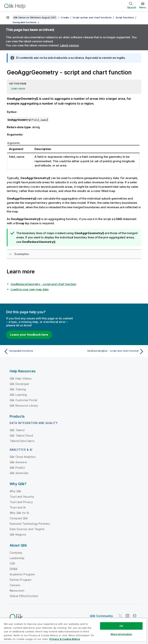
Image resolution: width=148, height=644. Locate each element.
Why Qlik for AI (19, 513)
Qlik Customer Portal (23, 400)
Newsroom (17, 591)
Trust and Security (22, 497)
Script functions (125, 17)
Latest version (69, 45)
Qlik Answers (18, 462)
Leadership (17, 558)
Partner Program (21, 580)
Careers (15, 585)
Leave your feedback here (29, 335)
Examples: (22, 254)
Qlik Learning (18, 395)
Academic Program (22, 574)
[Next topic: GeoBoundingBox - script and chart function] (110, 351)
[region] (73, 631)
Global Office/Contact (24, 596)
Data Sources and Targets (27, 529)
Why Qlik (15, 491)
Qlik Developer (19, 384)
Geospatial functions (25, 22)
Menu (143, 7)
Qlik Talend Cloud (21, 435)
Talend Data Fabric (22, 441)
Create (65, 17)
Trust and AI (18, 507)
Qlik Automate (19, 473)
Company (16, 553)
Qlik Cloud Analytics (23, 457)
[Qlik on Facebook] (135, 616)
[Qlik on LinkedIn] (127, 616)
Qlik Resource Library (24, 406)
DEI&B (13, 569)
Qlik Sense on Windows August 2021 (35, 17)
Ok (121, 626)
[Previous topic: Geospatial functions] (38, 351)
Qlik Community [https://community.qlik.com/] (101, 616)
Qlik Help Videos (21, 378)
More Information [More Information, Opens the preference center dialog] (121, 634)
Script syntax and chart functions (92, 17)
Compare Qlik (19, 518)
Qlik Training (18, 389)
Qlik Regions (18, 534)
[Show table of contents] (8, 17)
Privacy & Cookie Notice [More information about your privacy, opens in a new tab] (65, 639)
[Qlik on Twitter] (120, 616)
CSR (12, 563)
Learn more (18, 88)
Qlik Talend (17, 430)
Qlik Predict (17, 468)
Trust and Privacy (21, 502)
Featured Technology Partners (30, 524)
